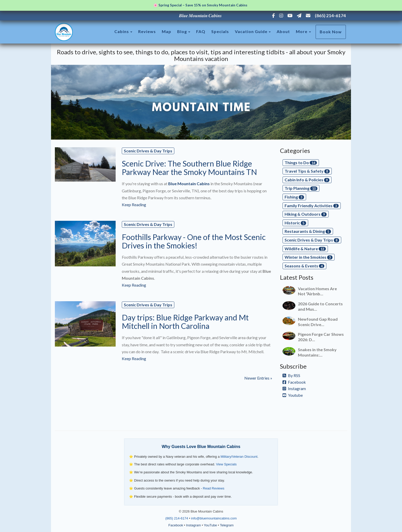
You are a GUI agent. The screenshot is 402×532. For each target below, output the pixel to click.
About (283, 31)
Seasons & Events (304, 266)
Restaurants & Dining (308, 231)
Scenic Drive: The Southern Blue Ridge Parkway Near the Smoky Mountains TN (189, 168)
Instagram (294, 388)
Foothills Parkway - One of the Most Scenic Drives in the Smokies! (194, 241)
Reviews (147, 31)
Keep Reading (134, 205)
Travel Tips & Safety (307, 171)
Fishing (294, 197)
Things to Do (301, 163)
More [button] (303, 31)
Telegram (227, 525)
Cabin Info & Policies (307, 180)
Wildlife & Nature (305, 249)
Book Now (331, 32)
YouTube (210, 525)
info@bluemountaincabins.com (214, 518)
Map (167, 31)
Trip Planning (301, 188)
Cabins (122, 31)
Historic (295, 223)
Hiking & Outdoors (306, 214)
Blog (182, 31)
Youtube (293, 395)
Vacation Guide (251, 31)
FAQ (201, 31)
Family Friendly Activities (312, 206)
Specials (220, 31)
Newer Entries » (258, 378)
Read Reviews (214, 488)
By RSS (291, 375)
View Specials (226, 464)
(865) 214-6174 (330, 15)
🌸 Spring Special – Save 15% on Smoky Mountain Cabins (200, 5)
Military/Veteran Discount (239, 457)
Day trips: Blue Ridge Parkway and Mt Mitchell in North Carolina (185, 322)
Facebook (294, 382)
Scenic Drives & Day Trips (148, 151)
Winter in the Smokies (309, 257)
